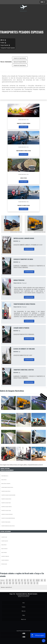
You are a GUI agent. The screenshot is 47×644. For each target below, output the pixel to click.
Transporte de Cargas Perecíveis (6, 507)
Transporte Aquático (5, 541)
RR (31, 583)
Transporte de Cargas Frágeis (6, 503)
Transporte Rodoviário (5, 560)
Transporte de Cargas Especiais (6, 499)
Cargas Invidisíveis (4, 549)
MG (10, 580)
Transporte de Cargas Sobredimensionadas (8, 518)
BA (31, 580)
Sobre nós (23, 611)
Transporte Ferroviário (5, 556)
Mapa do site (24, 619)
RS (25, 580)
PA (45, 580)
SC (22, 580)
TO (37, 583)
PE (28, 580)
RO (28, 583)
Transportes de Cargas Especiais (20, 65)
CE (34, 580)
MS (16, 583)
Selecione (2, 580)
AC (1, 583)
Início (24, 603)
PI (22, 583)
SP (16, 580)
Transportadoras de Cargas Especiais (7, 487)
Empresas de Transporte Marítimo (20, 62)
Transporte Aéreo (4, 537)
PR (19, 580)
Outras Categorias (6, 531)
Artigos (24, 615)
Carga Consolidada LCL (5, 476)
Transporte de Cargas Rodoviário (20, 58)
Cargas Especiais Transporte (6, 484)
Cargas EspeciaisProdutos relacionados (7, 469)
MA (10, 583)
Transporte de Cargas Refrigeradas (7, 514)
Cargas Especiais (4, 480)
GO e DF (38, 580)
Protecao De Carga (4, 564)
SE (34, 583)
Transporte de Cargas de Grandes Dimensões (8, 495)
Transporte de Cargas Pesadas (6, 510)
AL (4, 583)
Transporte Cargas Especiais (6, 491)
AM (42, 580)
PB (19, 583)
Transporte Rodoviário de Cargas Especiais (8, 526)
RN (25, 583)
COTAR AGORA (23, 127)
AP (7, 583)
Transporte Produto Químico (6, 522)
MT (13, 583)
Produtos (24, 607)
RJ (7, 580)
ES (13, 580)
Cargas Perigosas (4, 552)
